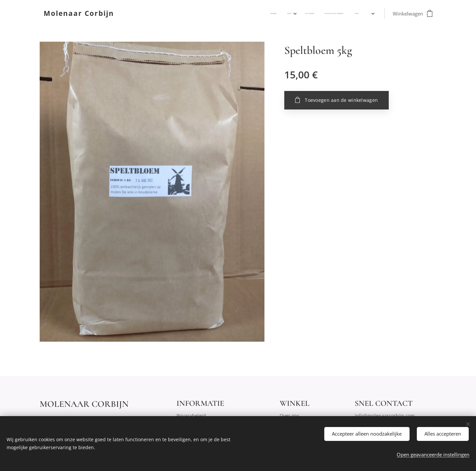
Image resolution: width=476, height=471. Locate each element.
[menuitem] (318, 14)
